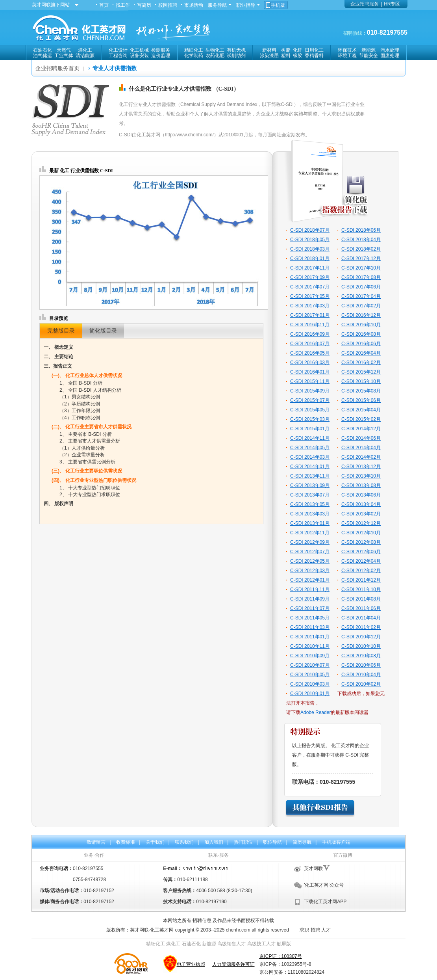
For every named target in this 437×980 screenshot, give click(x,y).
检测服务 (161, 50)
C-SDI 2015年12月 (361, 372)
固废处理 (390, 56)
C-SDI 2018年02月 (361, 249)
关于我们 (155, 842)
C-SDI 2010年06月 (361, 665)
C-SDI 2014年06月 (361, 438)
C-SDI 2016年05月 (310, 353)
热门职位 (243, 842)
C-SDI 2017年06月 (361, 287)
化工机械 (139, 50)
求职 (304, 930)
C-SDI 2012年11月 (310, 533)
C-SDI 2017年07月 (310, 287)
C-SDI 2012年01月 (310, 580)
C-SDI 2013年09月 (310, 485)
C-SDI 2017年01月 (310, 315)
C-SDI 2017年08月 (361, 277)
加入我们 (214, 842)
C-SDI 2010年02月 (361, 684)
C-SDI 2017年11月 (310, 268)
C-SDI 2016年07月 (310, 344)
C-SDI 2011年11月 (310, 589)
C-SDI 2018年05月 (310, 240)
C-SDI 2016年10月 (361, 325)
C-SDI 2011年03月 (310, 627)
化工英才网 (162, 930)
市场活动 (194, 5)
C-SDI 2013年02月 (361, 514)
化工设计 (118, 50)
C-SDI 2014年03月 (310, 457)
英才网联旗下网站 (51, 5)
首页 (104, 5)
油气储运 (43, 56)
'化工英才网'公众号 (324, 885)
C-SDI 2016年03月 (310, 363)
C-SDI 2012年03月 (310, 571)
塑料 (286, 56)
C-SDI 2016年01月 (310, 372)
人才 (326, 930)
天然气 (64, 50)
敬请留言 (96, 842)
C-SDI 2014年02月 (361, 457)
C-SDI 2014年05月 (310, 448)
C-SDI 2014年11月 (310, 438)
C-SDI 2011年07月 (310, 608)
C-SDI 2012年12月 (361, 523)
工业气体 (64, 56)
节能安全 (368, 56)
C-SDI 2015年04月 (361, 410)
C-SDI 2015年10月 (361, 381)
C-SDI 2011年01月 (310, 637)
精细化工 (194, 50)
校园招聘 (168, 5)
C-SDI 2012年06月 (361, 552)
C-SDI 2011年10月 (361, 589)
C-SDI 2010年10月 (361, 646)
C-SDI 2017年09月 (310, 277)
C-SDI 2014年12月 (361, 429)
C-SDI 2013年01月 (310, 523)
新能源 (368, 50)
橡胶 (298, 56)
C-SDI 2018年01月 (310, 258)
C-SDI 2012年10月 (361, 533)
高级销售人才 (231, 944)
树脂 (286, 50)
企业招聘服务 (365, 4)
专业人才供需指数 (115, 68)
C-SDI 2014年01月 (310, 467)
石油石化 (43, 50)
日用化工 (314, 50)
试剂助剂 (236, 56)
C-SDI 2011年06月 (361, 608)
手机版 (278, 5)
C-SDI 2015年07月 (310, 400)
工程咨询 (118, 56)
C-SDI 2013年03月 (310, 514)
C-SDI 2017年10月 (361, 268)
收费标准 (126, 842)
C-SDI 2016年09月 (310, 334)
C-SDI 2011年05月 (310, 618)
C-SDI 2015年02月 (361, 419)
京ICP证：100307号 (281, 956)
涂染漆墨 (269, 56)
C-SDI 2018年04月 (361, 240)
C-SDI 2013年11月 (310, 476)
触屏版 (284, 944)
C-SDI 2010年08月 (361, 656)
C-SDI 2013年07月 (310, 495)
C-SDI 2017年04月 (361, 296)
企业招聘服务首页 (57, 68)
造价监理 (161, 56)
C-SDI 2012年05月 (310, 561)
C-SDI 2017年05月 (310, 296)
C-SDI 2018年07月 (310, 230)
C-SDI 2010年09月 (310, 656)
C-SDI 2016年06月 (361, 344)
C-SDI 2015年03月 (310, 419)
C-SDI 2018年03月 (310, 249)
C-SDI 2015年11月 (310, 381)
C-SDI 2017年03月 (310, 306)
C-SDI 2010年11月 (310, 646)
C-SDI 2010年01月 (310, 694)
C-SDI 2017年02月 (361, 306)
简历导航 (302, 842)
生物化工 (215, 50)
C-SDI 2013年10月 (361, 476)
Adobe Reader (316, 712)
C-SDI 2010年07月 (310, 665)
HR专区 (392, 4)
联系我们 (184, 842)
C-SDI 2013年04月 (361, 504)
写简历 (144, 5)
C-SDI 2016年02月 (361, 363)
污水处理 (390, 50)
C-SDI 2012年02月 (361, 571)
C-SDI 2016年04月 (361, 353)
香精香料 (314, 56)
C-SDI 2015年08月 (361, 391)
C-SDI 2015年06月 (361, 400)
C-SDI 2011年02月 (361, 627)
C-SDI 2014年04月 (361, 448)
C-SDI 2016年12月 (361, 315)
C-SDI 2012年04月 (361, 561)
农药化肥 (215, 56)
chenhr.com (238, 930)
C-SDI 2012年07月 (310, 552)
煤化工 (85, 50)
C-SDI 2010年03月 (310, 684)
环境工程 (347, 56)
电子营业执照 (191, 964)
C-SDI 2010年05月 (310, 675)
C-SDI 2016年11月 (310, 325)
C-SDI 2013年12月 (361, 467)
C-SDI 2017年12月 (361, 258)
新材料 (269, 50)
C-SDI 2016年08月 (361, 334)
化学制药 (194, 56)
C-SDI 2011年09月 (310, 599)
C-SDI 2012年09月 (310, 542)
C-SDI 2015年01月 (310, 429)
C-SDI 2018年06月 (361, 230)
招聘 (315, 930)
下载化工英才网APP (325, 902)
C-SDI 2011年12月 (361, 580)
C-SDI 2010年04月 (361, 675)
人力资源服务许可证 (233, 964)
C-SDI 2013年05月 (310, 504)
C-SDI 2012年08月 (361, 542)
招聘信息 (202, 920)
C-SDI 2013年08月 (361, 485)
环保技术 (347, 50)
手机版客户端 (336, 842)
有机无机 (236, 50)
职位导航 (272, 842)
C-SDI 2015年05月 (310, 410)
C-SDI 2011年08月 (361, 599)
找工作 (123, 5)
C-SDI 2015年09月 (310, 391)
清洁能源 (85, 56)
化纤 (298, 50)
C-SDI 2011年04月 (361, 618)
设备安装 (139, 56)
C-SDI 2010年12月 (361, 637)
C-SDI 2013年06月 (361, 495)
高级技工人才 (261, 944)
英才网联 (313, 868)
